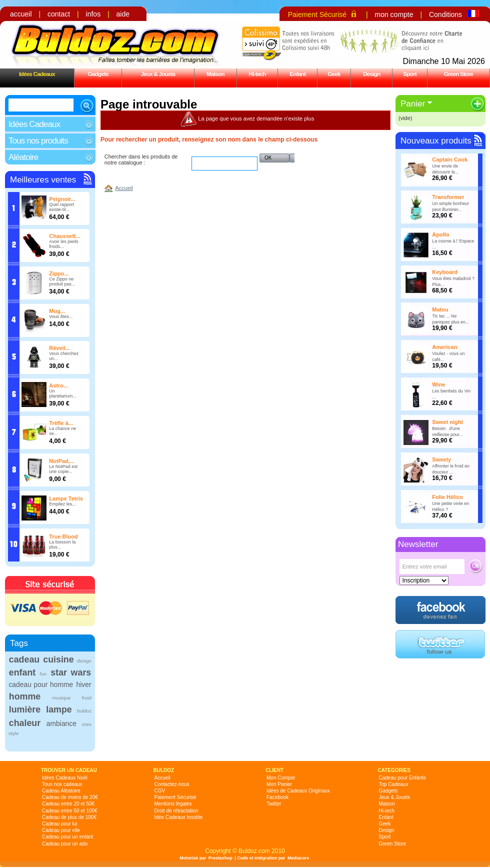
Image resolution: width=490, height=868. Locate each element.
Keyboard (445, 272)
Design (371, 74)
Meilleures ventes (43, 180)
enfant (22, 672)
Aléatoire (23, 157)
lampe (59, 709)
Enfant (297, 74)
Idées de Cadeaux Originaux (298, 791)
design (84, 661)
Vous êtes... (61, 316)
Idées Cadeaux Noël (65, 778)
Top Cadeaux (394, 784)
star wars (71, 672)
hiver (84, 684)
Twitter (274, 804)
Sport (410, 74)
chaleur (25, 723)
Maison (215, 74)
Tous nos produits (38, 141)
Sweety (441, 459)
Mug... (57, 311)
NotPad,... (62, 461)
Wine (438, 384)
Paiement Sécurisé (317, 14)
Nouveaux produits (436, 141)
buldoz (84, 711)
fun (43, 674)
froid (87, 698)
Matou (440, 309)
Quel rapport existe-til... (61, 207)
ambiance (61, 723)
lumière (25, 709)
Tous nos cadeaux (62, 784)
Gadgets (98, 74)
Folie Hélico (447, 497)
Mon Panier (279, 784)
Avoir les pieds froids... (63, 244)
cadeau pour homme (41, 684)
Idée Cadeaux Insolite (179, 817)
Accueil (124, 188)
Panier (413, 104)
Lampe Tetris (66, 498)
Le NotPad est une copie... (63, 469)
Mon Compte (281, 778)
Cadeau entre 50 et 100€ (70, 811)
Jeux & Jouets (158, 74)
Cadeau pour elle (61, 830)
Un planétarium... (63, 393)
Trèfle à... (61, 423)
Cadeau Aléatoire (61, 791)
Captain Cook (450, 159)
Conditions (445, 14)
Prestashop (220, 858)
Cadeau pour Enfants (403, 778)
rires (87, 724)
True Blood (63, 536)
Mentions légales (173, 804)
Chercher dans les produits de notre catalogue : (141, 159)
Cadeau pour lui (60, 824)
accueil (21, 14)
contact (59, 14)
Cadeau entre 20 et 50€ (68, 804)
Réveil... (59, 348)
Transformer (448, 197)
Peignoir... (62, 199)
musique (61, 698)
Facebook (277, 797)
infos (93, 14)
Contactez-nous (172, 784)
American (444, 347)
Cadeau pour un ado (65, 844)
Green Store (458, 74)
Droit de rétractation (176, 811)
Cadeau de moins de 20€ (70, 797)
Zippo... (59, 273)
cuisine (58, 659)
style (13, 733)
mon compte (394, 14)
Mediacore (298, 858)
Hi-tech (257, 74)
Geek (334, 74)
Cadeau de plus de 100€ (69, 817)
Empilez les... (62, 504)
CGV (160, 791)
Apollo (440, 234)
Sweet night (447, 422)
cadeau (24, 659)
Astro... (58, 385)
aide (123, 14)
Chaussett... (64, 236)
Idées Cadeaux (37, 74)
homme (25, 696)
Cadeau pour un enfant (67, 837)
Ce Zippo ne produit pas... (62, 281)
